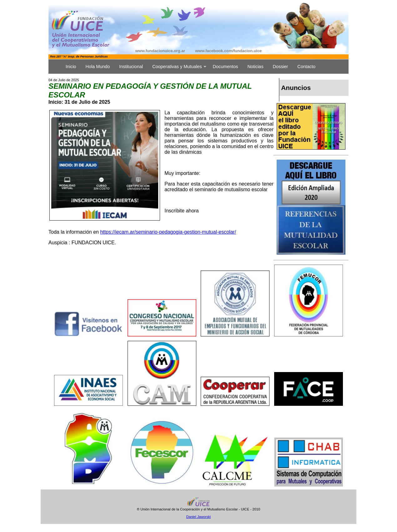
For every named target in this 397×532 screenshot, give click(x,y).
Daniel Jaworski (198, 517)
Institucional (131, 67)
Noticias (255, 67)
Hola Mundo (98, 67)
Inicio (71, 67)
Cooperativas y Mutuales (177, 67)
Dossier (281, 67)
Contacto (306, 67)
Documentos (226, 67)
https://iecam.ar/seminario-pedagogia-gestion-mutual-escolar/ (168, 232)
